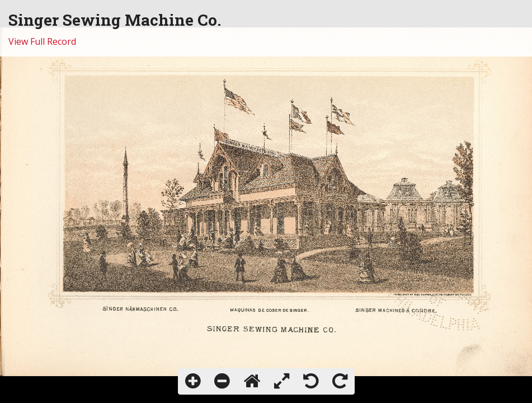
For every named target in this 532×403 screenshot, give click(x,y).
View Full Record (42, 41)
